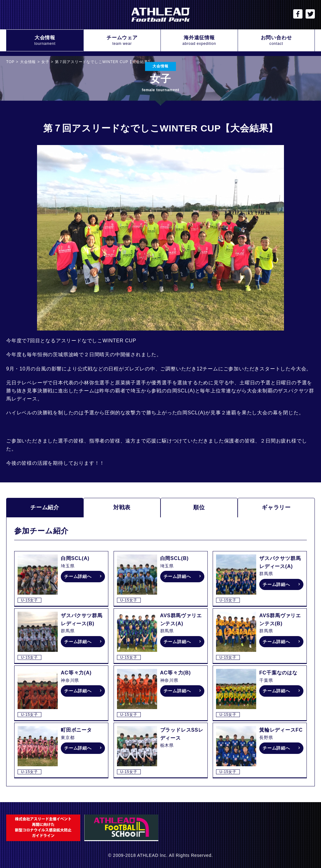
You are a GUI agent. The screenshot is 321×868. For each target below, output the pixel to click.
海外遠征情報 (199, 41)
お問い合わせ (276, 41)
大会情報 (45, 41)
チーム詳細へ (78, 576)
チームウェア (122, 41)
